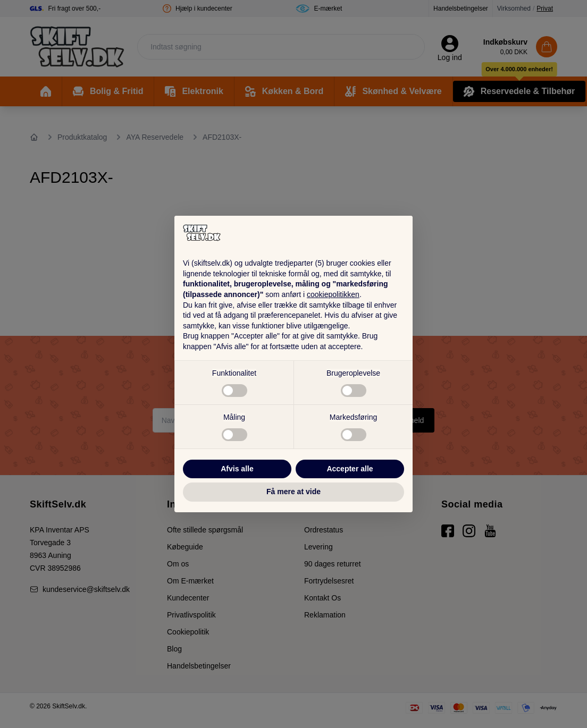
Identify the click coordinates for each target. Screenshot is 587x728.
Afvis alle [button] (237, 469)
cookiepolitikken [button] (333, 294)
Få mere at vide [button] (293, 492)
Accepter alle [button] (350, 469)
